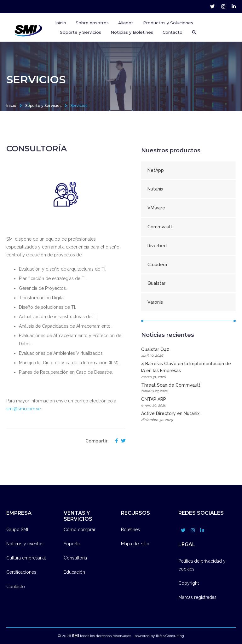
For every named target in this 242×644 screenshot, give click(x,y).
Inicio (61, 23)
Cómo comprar (80, 530)
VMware (156, 208)
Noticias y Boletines (132, 32)
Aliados (126, 23)
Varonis (155, 302)
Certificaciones (21, 572)
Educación (74, 572)
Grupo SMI (17, 530)
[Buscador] (194, 32)
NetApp (156, 170)
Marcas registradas (197, 597)
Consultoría (75, 558)
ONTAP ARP (188, 403)
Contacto (173, 32)
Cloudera (157, 265)
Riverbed (157, 246)
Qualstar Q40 (188, 353)
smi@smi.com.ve (23, 409)
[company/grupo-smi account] (234, 7)
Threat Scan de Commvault (188, 388)
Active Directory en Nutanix (188, 417)
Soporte (72, 544)
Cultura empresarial (26, 558)
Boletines (130, 530)
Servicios (79, 105)
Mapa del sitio (135, 544)
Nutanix (155, 189)
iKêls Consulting (170, 636)
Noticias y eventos (25, 544)
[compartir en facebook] (115, 441)
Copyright (189, 583)
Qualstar (156, 283)
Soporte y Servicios (43, 105)
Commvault (160, 227)
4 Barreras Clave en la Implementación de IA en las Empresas (188, 371)
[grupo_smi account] (213, 7)
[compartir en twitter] (122, 441)
